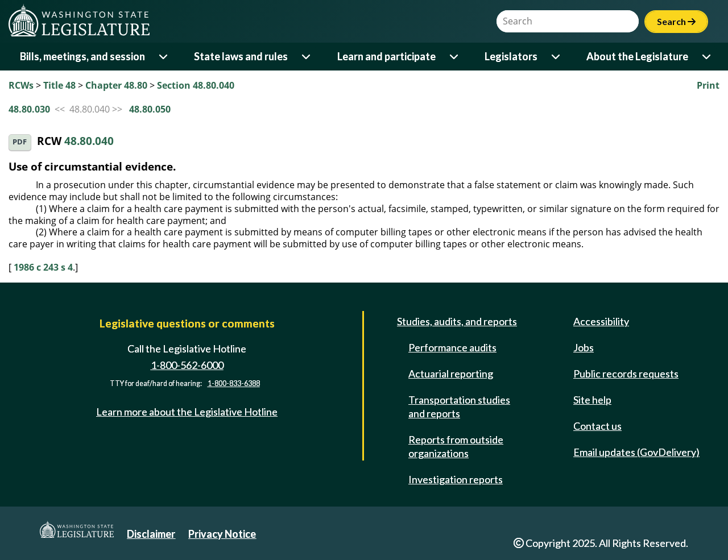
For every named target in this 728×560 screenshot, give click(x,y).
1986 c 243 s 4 (43, 267)
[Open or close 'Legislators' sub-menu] (557, 57)
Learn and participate (386, 56)
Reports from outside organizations (456, 446)
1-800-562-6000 (187, 365)
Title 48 (59, 85)
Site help (592, 400)
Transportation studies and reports (459, 406)
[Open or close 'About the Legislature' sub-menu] (707, 57)
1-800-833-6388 (234, 383)
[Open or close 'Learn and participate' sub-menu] (455, 57)
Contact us (597, 426)
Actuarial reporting (451, 374)
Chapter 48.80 (116, 85)
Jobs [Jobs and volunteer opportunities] (584, 347)
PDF (20, 142)
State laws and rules (241, 56)
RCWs (21, 85)
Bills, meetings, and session (82, 56)
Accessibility (601, 321)
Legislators (511, 56)
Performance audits (452, 347)
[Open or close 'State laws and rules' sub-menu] (307, 57)
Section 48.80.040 (196, 85)
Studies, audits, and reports (457, 321)
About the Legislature (637, 56)
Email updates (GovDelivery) (636, 452)
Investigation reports (456, 479)
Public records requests (626, 374)
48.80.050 (150, 109)
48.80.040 (89, 141)
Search (676, 21)
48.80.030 (29, 109)
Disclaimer (151, 534)
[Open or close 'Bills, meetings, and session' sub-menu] (164, 57)
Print (708, 85)
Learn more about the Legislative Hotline (187, 412)
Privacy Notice (222, 534)
